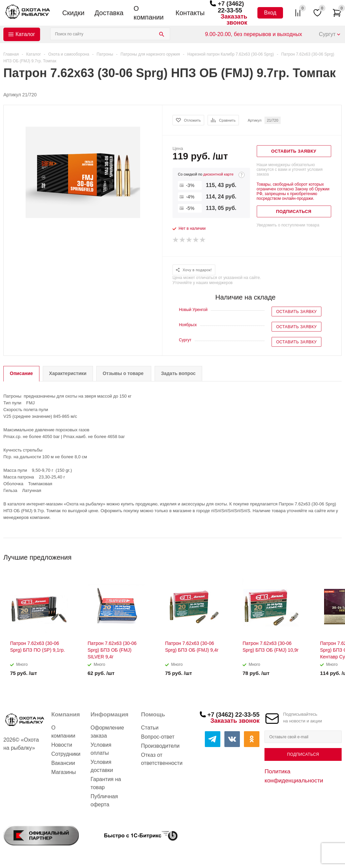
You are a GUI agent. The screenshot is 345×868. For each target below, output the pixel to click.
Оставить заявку (296, 312)
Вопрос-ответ (158, 737)
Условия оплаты (101, 749)
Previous (325, 555)
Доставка (109, 13)
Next (337, 555)
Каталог (25, 34)
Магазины (64, 772)
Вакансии (63, 763)
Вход (270, 13)
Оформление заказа (107, 732)
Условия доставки (102, 766)
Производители (161, 746)
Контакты (190, 13)
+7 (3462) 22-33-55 (231, 7)
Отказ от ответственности (162, 759)
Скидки (73, 13)
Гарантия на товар (106, 783)
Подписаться (303, 754)
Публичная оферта (104, 800)
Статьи (150, 728)
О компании (148, 13)
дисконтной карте (218, 174)
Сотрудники (66, 754)
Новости (62, 745)
